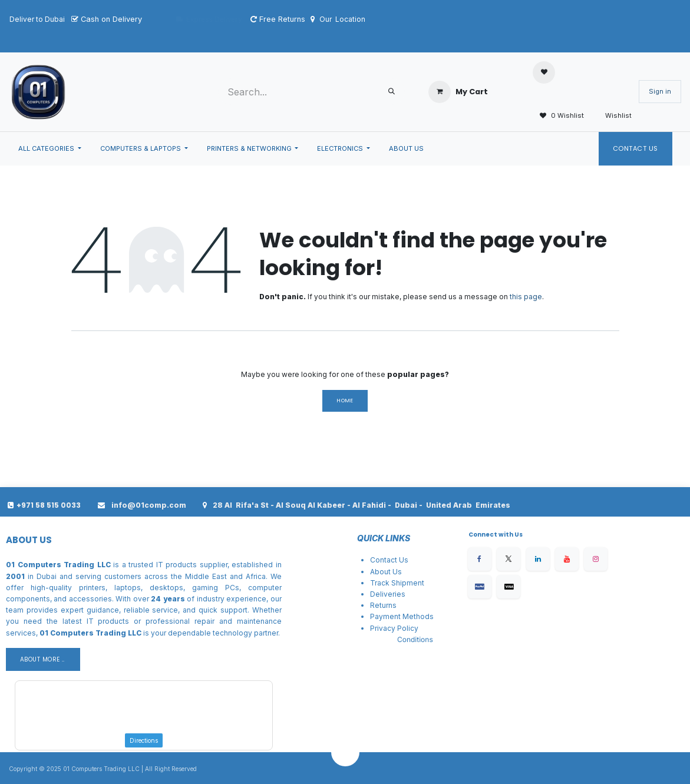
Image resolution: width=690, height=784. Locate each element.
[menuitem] (50, 149)
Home (345, 401)
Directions (144, 740)
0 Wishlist (558, 116)
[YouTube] (567, 559)
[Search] (392, 92)
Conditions (415, 639)
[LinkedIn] (538, 559)
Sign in (660, 91)
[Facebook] (480, 559)
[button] (345, 752)
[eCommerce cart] (458, 92)
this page (526, 297)
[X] (509, 559)
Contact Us (636, 148)
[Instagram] (596, 559)
